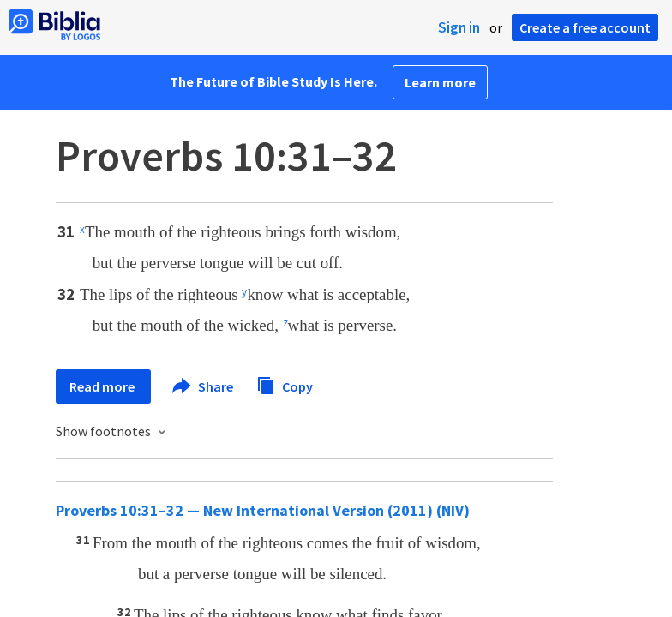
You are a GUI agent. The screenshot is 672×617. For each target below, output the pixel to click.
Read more (103, 386)
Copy (285, 384)
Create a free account (585, 27)
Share (204, 386)
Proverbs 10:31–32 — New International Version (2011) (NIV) (263, 510)
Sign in (459, 27)
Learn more (440, 82)
